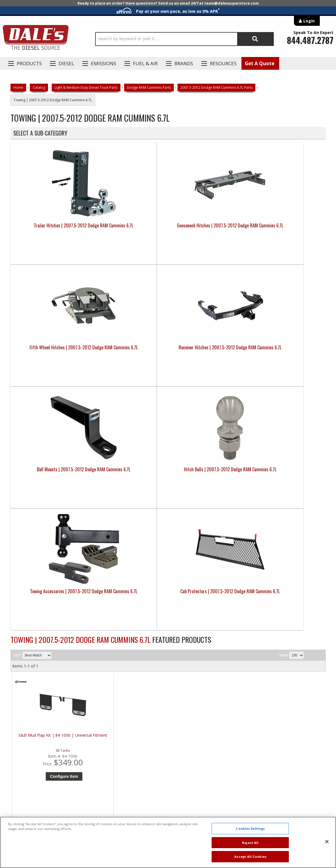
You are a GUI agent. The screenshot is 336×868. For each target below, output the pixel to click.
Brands (184, 63)
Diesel (66, 63)
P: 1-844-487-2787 (28, 668)
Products (29, 63)
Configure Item (53, 533)
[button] (184, 39)
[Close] (327, 842)
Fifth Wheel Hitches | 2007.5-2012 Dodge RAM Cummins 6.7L (207, 229)
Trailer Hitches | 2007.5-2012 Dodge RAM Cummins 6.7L (50, 229)
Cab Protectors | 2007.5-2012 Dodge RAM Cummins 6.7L (286, 351)
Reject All (250, 843)
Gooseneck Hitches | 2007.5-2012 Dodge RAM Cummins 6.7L (129, 229)
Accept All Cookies (250, 857)
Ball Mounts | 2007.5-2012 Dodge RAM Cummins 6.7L (50, 351)
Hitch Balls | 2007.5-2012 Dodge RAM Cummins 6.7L (129, 351)
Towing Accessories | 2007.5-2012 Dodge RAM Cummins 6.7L (207, 351)
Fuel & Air (145, 63)
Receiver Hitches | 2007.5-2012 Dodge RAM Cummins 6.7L (286, 229)
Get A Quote (260, 63)
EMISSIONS (104, 63)
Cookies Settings (250, 828)
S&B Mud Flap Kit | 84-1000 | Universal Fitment (52, 494)
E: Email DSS (21, 684)
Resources (223, 63)
